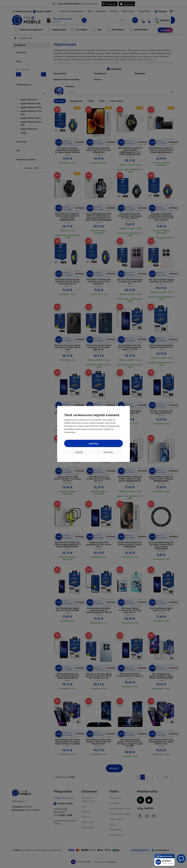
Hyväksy (93, 443)
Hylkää (79, 452)
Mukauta (108, 452)
